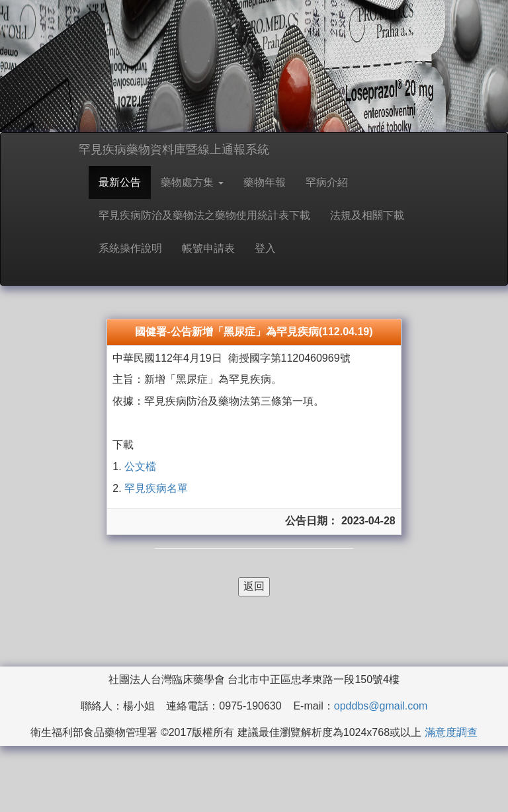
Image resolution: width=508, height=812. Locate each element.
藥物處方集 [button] (192, 182)
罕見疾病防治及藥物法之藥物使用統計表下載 (204, 215)
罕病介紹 (327, 182)
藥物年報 (265, 182)
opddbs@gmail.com (381, 706)
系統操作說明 (130, 248)
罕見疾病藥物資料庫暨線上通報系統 (174, 149)
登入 (265, 248)
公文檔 (139, 467)
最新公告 (120, 182)
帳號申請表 (208, 248)
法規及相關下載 (367, 215)
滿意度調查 (451, 732)
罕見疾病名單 (156, 488)
